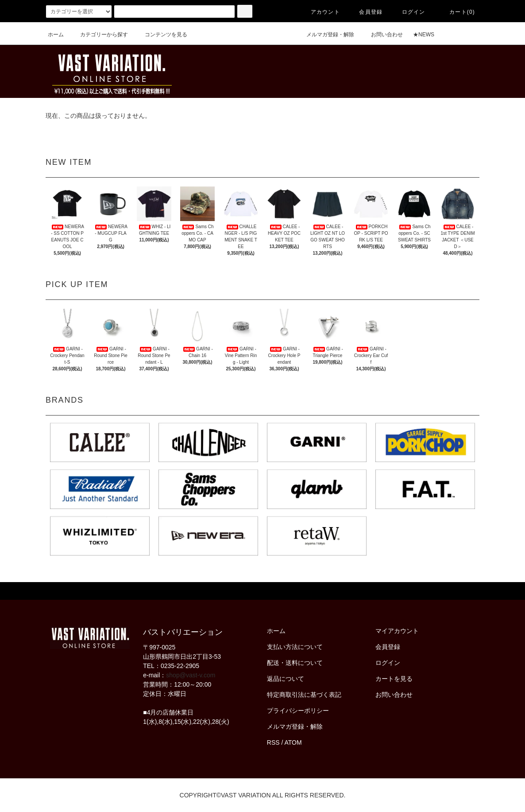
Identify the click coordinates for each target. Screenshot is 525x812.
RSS (273, 742)
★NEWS (424, 35)
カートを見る (394, 679)
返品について (286, 679)
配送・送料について (295, 663)
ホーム (56, 35)
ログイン (408, 12)
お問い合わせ (382, 35)
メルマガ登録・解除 (325, 35)
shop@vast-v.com (191, 675)
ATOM (293, 742)
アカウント (320, 12)
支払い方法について (295, 647)
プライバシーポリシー (298, 711)
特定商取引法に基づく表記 (304, 695)
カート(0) (457, 12)
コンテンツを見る (161, 35)
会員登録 (365, 12)
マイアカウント (397, 631)
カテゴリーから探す (99, 35)
